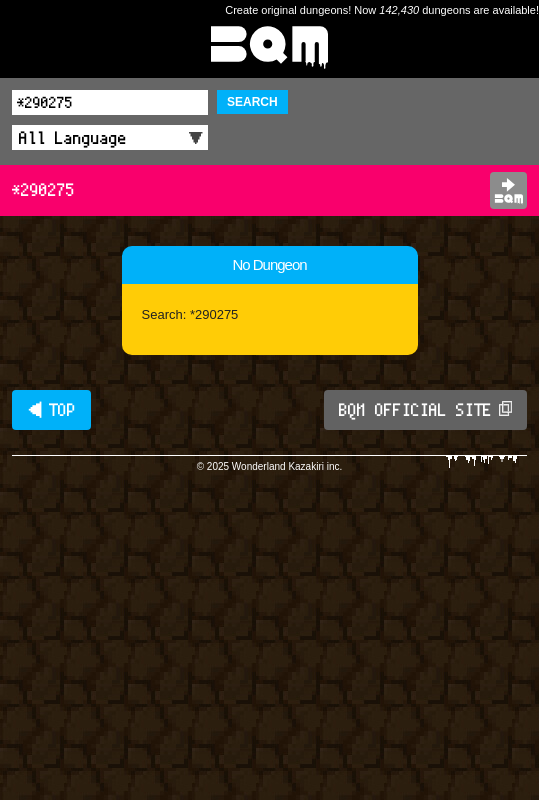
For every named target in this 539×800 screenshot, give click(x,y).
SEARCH (252, 102)
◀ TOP (51, 410)
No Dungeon (269, 264)
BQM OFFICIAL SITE (425, 410)
